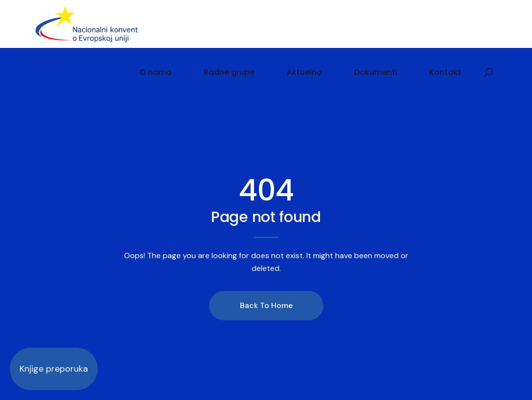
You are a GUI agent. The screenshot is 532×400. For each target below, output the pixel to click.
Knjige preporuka (54, 369)
